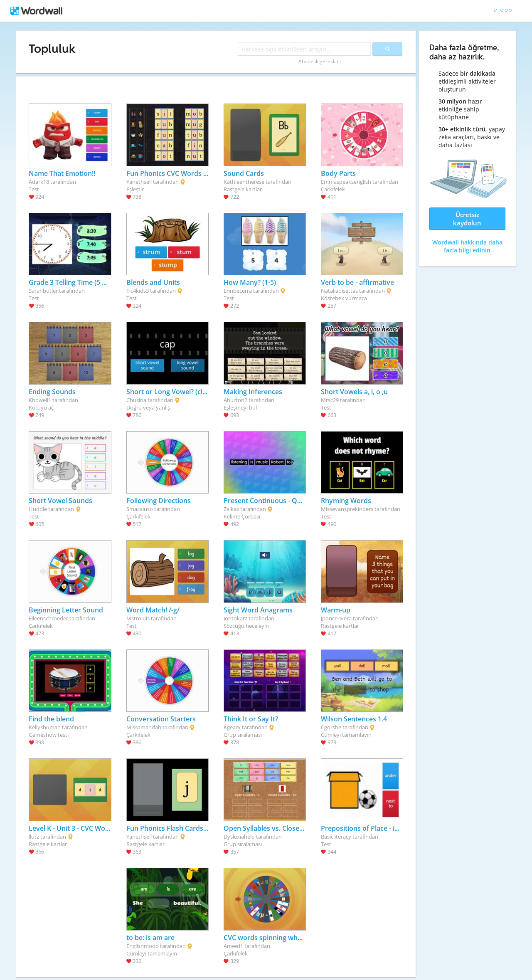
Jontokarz (235, 618)
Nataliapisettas (339, 291)
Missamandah (144, 727)
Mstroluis (138, 618)
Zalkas (231, 509)
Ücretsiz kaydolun (467, 219)
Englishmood (143, 946)
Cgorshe (331, 727)
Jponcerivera (336, 618)
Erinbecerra (238, 291)
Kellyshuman (45, 727)
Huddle (38, 509)
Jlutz (34, 837)
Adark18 (39, 182)
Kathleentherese (244, 182)
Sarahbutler (43, 291)
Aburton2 (235, 400)
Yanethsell (139, 182)
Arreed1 (233, 946)
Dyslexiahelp (239, 837)
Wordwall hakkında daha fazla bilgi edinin (467, 246)
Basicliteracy (336, 837)
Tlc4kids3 (138, 291)
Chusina (136, 400)
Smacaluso (140, 509)
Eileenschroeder (48, 618)
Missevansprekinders (347, 509)
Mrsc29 (330, 400)
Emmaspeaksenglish (346, 182)
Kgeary (232, 727)
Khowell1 (40, 400)
